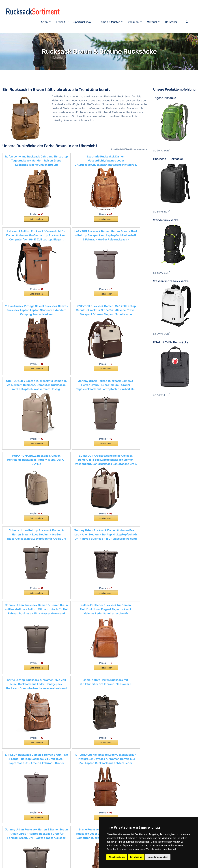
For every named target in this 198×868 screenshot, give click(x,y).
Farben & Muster (113, 22)
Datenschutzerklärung (77, 863)
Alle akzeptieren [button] (117, 857)
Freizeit (64, 22)
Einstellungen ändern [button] (158, 857)
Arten (48, 22)
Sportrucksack (86, 22)
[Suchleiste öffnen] (188, 22)
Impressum (57, 863)
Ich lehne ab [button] (136, 857)
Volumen (137, 22)
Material (155, 22)
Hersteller (174, 22)
